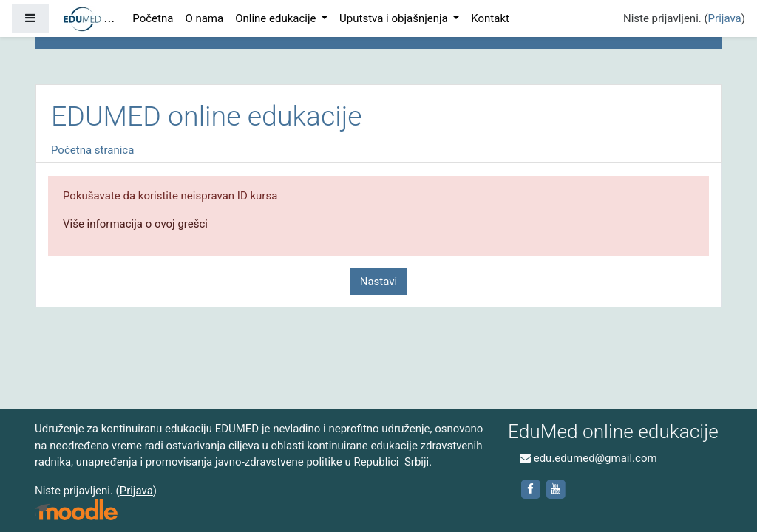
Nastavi (378, 282)
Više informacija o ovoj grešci (135, 224)
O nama (204, 18)
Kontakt (490, 18)
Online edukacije (277, 18)
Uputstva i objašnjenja (395, 18)
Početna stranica (92, 150)
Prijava (725, 18)
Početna (153, 18)
